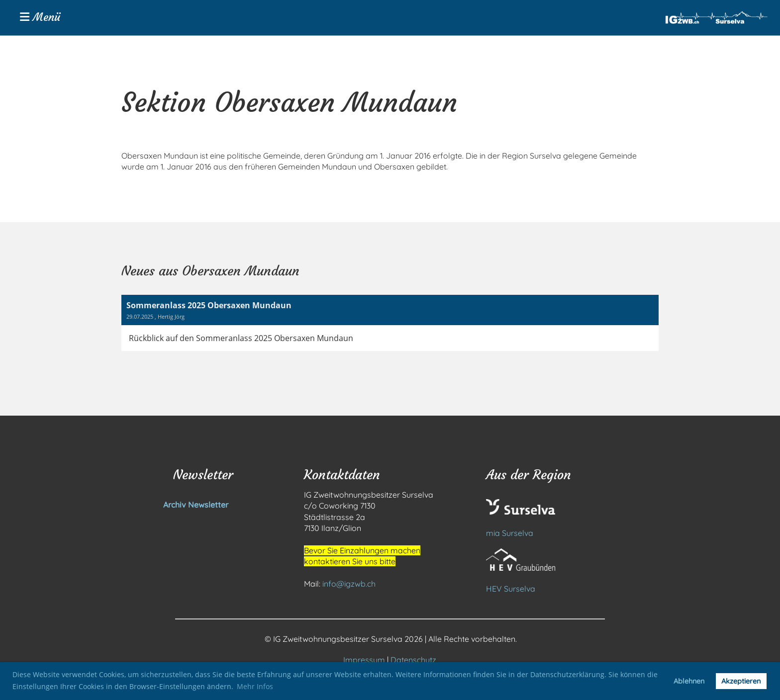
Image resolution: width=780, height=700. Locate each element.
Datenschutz (413, 660)
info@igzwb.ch (349, 584)
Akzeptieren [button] (741, 681)
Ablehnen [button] (689, 681)
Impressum (364, 660)
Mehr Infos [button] (255, 686)
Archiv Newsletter (175, 505)
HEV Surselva (511, 589)
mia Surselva (510, 533)
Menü (40, 17)
